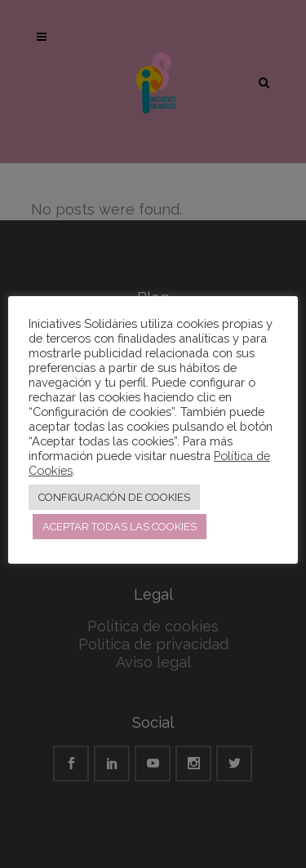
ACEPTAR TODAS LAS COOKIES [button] (120, 527)
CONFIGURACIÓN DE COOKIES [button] (114, 497)
